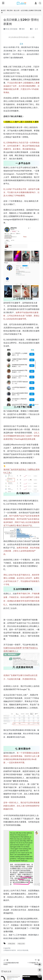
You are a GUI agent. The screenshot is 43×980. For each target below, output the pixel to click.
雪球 (22, 29)
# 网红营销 (11, 944)
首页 (4, 10)
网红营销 (10, 10)
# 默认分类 (21, 944)
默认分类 (17, 10)
